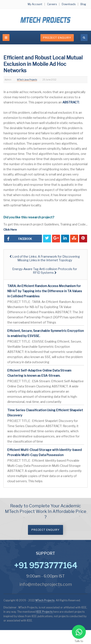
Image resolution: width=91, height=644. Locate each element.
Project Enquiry (57, 38)
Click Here (10, 230)
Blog (83, 4)
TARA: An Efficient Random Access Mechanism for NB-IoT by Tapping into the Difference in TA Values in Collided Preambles (45, 291)
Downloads (69, 4)
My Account (35, 4)
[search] (84, 38)
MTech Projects (45, 600)
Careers (52, 4)
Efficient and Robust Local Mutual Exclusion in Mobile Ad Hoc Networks (43, 64)
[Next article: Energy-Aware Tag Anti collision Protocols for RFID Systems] (45, 271)
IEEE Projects (45, 612)
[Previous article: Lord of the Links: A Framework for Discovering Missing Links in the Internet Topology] (45, 258)
